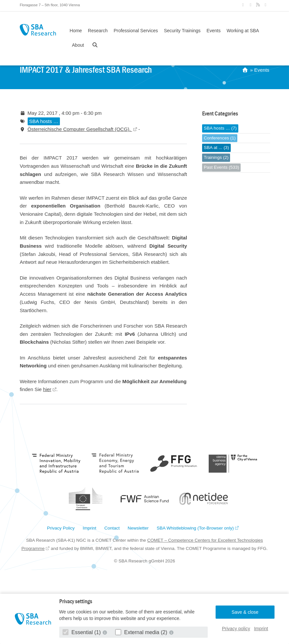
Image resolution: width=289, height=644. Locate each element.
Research (98, 31)
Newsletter (138, 528)
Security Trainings (182, 31)
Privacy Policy (61, 528)
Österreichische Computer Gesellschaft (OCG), (80, 129)
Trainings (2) (216, 157)
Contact (112, 528)
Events (213, 31)
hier (47, 389)
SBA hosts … (44, 121)
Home (76, 31)
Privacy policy (236, 629)
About (78, 45)
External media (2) (142, 632)
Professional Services (136, 31)
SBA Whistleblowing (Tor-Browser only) (195, 528)
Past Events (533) (221, 167)
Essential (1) (82, 632)
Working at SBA (243, 31)
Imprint (261, 629)
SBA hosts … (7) (220, 128)
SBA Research (38, 30)
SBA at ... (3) (216, 148)
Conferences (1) (220, 138)
